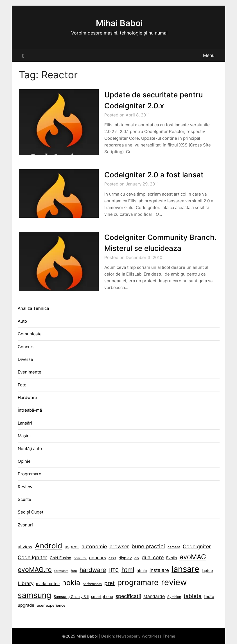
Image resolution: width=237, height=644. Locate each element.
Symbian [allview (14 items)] (174, 597)
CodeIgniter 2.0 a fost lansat (154, 175)
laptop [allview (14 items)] (207, 571)
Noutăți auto (30, 449)
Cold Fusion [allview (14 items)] (60, 558)
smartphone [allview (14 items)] (102, 596)
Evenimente (30, 372)
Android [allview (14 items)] (48, 546)
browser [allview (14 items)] (119, 546)
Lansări (25, 423)
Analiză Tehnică (33, 308)
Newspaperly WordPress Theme (146, 636)
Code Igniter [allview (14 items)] (32, 557)
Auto (22, 321)
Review (25, 487)
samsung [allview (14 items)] (34, 595)
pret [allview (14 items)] (110, 583)
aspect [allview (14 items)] (72, 547)
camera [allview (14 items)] (174, 547)
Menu (209, 55)
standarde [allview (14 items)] (154, 596)
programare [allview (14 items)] (138, 582)
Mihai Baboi (119, 23)
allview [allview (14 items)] (25, 547)
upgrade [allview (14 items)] (26, 605)
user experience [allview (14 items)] (51, 605)
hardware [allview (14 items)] (93, 570)
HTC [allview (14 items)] (114, 570)
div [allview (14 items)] (137, 558)
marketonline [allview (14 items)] (48, 584)
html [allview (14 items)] (128, 570)
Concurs (26, 347)
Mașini (24, 436)
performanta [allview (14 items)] (92, 584)
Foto (22, 385)
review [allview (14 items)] (174, 582)
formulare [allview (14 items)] (61, 571)
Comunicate (30, 334)
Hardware (27, 397)
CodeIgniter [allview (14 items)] (197, 546)
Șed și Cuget (31, 512)
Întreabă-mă (30, 410)
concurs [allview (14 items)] (98, 558)
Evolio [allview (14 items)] (171, 558)
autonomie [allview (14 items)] (94, 546)
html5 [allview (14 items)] (142, 570)
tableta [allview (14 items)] (193, 596)
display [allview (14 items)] (125, 558)
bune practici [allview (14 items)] (148, 546)
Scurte (24, 499)
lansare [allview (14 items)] (185, 569)
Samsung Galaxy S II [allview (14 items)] (71, 597)
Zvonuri (25, 525)
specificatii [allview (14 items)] (128, 596)
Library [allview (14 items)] (26, 583)
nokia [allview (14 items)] (71, 583)
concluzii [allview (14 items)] (80, 558)
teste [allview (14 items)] (209, 596)
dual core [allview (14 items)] (153, 557)
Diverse (25, 359)
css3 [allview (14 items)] (112, 558)
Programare (30, 474)
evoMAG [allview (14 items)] (193, 557)
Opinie (24, 461)
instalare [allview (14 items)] (159, 570)
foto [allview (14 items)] (74, 571)
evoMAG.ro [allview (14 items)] (35, 569)
